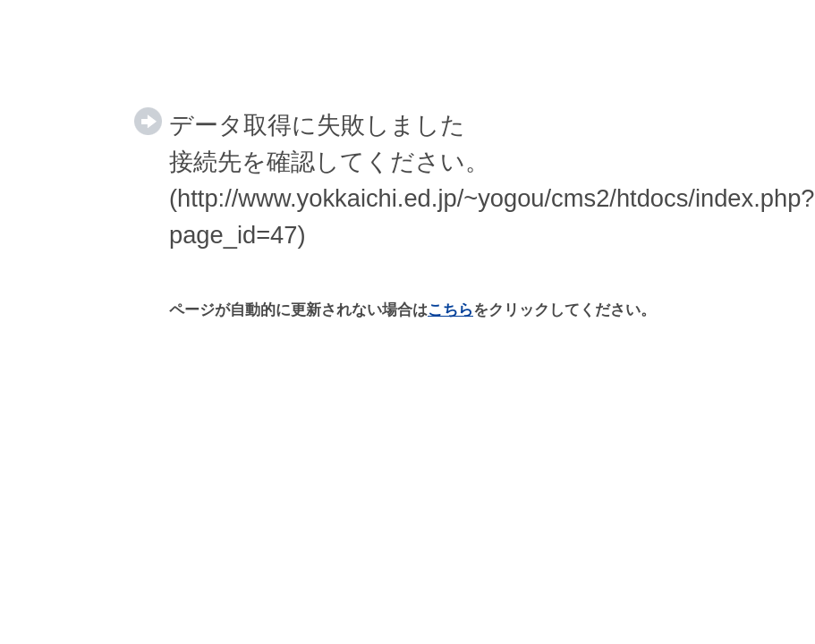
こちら (450, 310)
